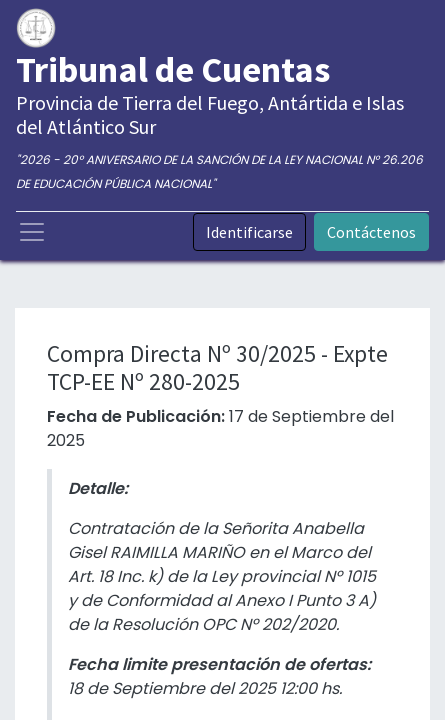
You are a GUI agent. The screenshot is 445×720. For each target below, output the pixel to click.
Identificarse (249, 232)
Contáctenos (371, 232)
